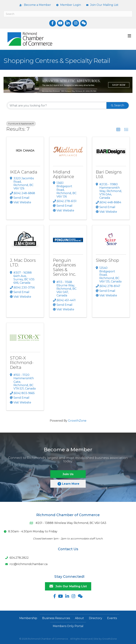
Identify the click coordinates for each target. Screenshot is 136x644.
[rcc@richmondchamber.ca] (25, 564)
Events (112, 618)
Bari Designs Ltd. (109, 174)
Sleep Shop (107, 260)
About (79, 618)
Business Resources (56, 618)
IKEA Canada (24, 172)
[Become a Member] (34, 5)
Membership (28, 618)
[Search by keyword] (57, 105)
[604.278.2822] (16, 558)
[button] (118, 130)
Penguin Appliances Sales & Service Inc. (64, 267)
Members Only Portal (68, 626)
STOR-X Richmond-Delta (22, 363)
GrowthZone (77, 421)
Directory (96, 618)
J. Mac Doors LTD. (23, 263)
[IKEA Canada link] (25, 151)
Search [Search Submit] (118, 105)
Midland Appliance (63, 174)
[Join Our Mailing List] (101, 5)
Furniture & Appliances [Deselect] (21, 124)
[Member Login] (68, 5)
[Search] (68, 14)
